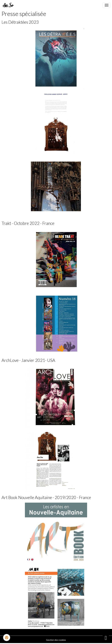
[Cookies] (7, 638)
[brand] (9, 5)
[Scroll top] (106, 638)
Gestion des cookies (56, 640)
